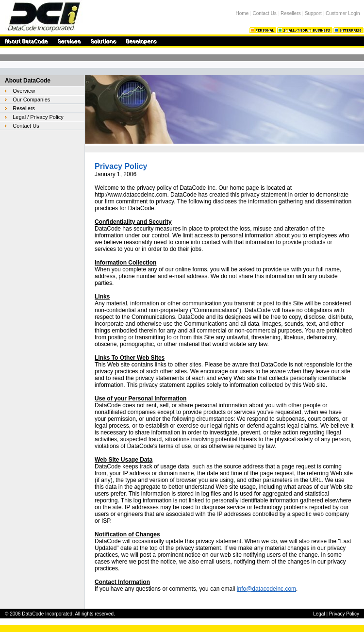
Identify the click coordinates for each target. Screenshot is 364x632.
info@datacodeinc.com (266, 589)
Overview (24, 91)
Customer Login (343, 13)
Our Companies (31, 100)
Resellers (291, 13)
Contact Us (264, 13)
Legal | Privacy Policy (336, 614)
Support (313, 13)
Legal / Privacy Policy (38, 117)
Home (242, 13)
